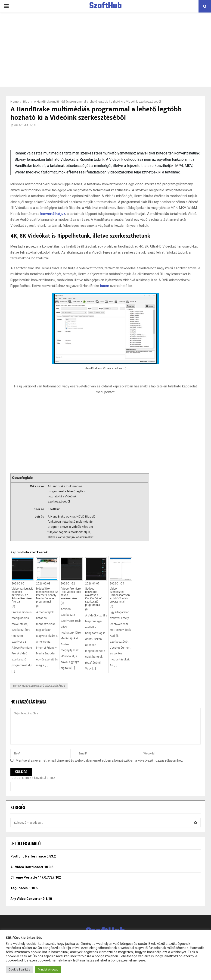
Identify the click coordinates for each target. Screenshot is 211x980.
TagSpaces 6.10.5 (24, 888)
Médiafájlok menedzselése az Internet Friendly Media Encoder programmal (47, 595)
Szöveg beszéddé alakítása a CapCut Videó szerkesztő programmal (94, 597)
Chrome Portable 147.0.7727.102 (36, 877)
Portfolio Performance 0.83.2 (33, 856)
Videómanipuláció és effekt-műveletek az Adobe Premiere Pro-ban (23, 595)
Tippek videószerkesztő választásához (39, 686)
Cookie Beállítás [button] (19, 969)
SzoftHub (105, 6)
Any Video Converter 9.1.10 (31, 899)
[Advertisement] (105, 50)
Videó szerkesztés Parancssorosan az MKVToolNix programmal (120, 595)
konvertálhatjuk (53, 214)
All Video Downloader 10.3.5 (32, 867)
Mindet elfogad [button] (48, 969)
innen (105, 286)
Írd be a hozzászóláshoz (33, 778)
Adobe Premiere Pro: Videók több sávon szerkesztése (71, 594)
